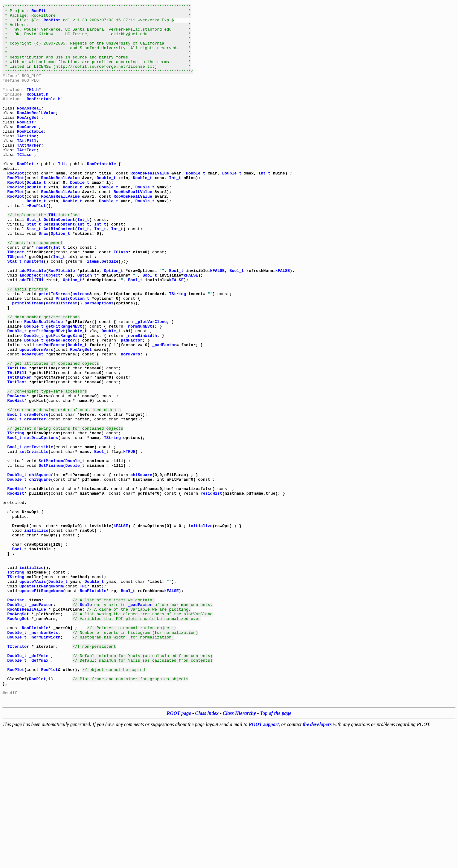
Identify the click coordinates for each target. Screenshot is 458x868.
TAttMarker (29, 174)
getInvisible (39, 536)
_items (92, 313)
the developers (317, 863)
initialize (201, 630)
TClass (24, 185)
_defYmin (39, 786)
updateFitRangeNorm (41, 703)
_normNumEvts (140, 391)
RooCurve (27, 152)
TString (177, 352)
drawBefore (36, 497)
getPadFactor (60, 408)
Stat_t (34, 263)
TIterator (18, 775)
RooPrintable (102, 196)
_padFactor (131, 408)
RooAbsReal (29, 129)
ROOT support (264, 863)
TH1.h (33, 107)
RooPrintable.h (43, 118)
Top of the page (276, 851)
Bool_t (176, 324)
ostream (81, 352)
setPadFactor (51, 413)
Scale (86, 725)
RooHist (26, 146)
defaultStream (61, 363)
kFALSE (217, 324)
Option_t (60, 280)
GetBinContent (59, 263)
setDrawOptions (41, 525)
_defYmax (39, 792)
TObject (16, 302)
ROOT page (179, 851)
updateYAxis (33, 697)
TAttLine (27, 163)
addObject (30, 330)
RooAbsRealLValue (36, 135)
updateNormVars (36, 419)
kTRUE (129, 541)
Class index (207, 851)
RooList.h (37, 113)
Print (62, 358)
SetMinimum (51, 558)
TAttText (27, 179)
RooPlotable (30, 157)
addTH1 (27, 335)
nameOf (43, 296)
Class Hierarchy (239, 851)
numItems (34, 313)
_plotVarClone (151, 385)
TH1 (61, 196)
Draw (43, 280)
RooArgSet (28, 140)
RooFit (39, 12)
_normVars (129, 424)
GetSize (110, 313)
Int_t (264, 207)
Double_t (196, 207)
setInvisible (34, 541)
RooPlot (52, 24)
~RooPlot (36, 246)
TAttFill (27, 168)
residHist (211, 591)
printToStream (54, 352)
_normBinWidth (141, 402)
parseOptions (99, 363)
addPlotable (33, 324)
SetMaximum (51, 552)
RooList (16, 720)
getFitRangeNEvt (64, 391)
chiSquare (40, 569)
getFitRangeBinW (64, 402)
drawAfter (35, 502)
